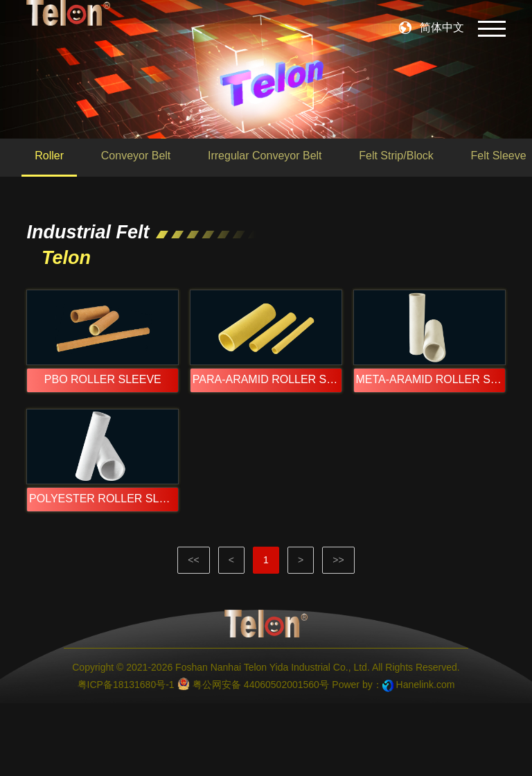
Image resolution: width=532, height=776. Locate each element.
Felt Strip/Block (396, 156)
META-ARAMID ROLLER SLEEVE (431, 415)
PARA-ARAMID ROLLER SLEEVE (268, 415)
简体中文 (442, 27)
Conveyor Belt (136, 156)
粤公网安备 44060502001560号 (253, 757)
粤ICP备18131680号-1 (126, 757)
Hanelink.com (426, 757)
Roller (49, 156)
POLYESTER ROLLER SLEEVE (104, 571)
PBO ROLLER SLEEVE (103, 415)
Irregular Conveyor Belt (265, 156)
